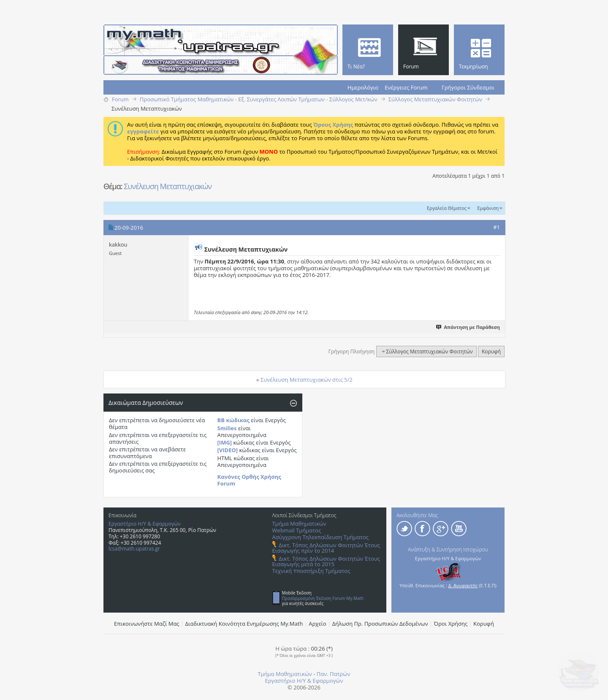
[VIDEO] (228, 450)
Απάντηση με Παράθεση (468, 327)
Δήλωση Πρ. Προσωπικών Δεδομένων (380, 624)
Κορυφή (491, 351)
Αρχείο (318, 624)
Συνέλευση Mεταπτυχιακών (168, 186)
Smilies (227, 428)
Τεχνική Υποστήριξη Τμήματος (311, 571)
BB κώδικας (233, 420)
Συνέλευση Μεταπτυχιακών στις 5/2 (307, 380)
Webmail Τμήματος (297, 530)
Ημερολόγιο (363, 87)
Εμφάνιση (488, 208)
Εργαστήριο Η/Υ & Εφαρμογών (145, 524)
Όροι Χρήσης (451, 624)
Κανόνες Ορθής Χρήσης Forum (249, 480)
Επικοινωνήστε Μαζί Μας (147, 624)
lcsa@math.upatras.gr (134, 549)
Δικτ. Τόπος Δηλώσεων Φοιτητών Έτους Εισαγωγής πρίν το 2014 (326, 548)
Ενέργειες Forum (406, 87)
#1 (497, 227)
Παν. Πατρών (334, 674)
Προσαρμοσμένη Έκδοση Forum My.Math (323, 598)
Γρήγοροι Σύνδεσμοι (468, 87)
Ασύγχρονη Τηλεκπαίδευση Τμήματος (320, 537)
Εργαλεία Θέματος (447, 208)
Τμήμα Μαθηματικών (299, 524)
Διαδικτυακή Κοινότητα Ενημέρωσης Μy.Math (244, 624)
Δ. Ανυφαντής (463, 585)
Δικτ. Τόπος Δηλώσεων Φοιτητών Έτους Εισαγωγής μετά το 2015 (326, 561)
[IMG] (225, 442)
